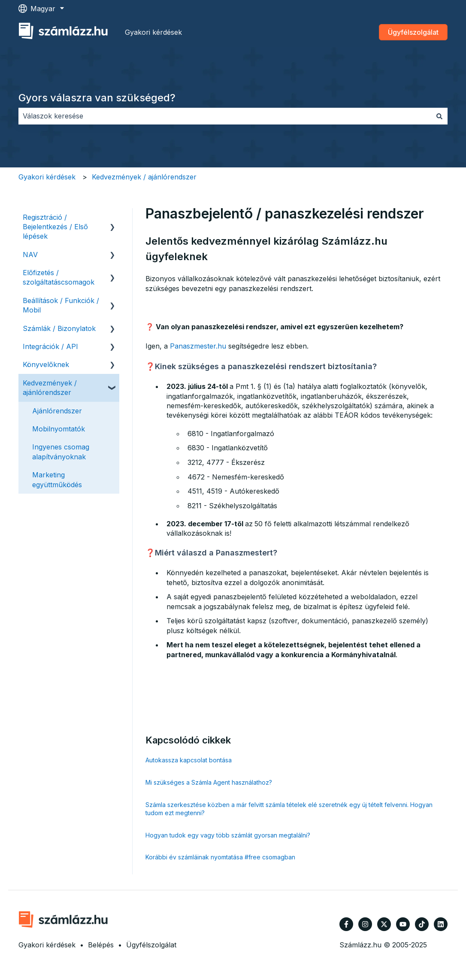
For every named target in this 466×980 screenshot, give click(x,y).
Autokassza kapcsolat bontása (189, 760)
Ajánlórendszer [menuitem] (57, 411)
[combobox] (225, 116)
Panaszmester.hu (198, 346)
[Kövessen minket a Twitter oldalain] (384, 924)
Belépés (101, 945)
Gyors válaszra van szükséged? (97, 98)
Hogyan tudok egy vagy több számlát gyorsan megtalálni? (228, 835)
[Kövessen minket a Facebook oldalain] (346, 924)
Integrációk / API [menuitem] (50, 346)
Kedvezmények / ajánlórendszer (144, 177)
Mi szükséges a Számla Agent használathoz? (209, 782)
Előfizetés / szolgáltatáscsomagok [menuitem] (59, 277)
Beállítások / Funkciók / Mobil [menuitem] (61, 305)
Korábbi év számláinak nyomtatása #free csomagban (220, 857)
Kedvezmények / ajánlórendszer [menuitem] (50, 388)
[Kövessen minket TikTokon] (422, 924)
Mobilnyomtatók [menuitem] (59, 429)
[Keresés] (439, 116)
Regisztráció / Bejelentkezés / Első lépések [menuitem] (55, 227)
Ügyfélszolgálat (413, 32)
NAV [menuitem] (30, 255)
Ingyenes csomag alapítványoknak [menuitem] (61, 452)
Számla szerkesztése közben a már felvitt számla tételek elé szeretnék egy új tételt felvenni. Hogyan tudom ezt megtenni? (289, 809)
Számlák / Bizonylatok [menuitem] (59, 328)
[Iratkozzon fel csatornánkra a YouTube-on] (403, 924)
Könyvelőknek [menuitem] (46, 364)
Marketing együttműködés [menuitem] (57, 479)
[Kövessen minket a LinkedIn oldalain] (441, 924)
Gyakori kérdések (153, 32)
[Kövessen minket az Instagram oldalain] (365, 924)
